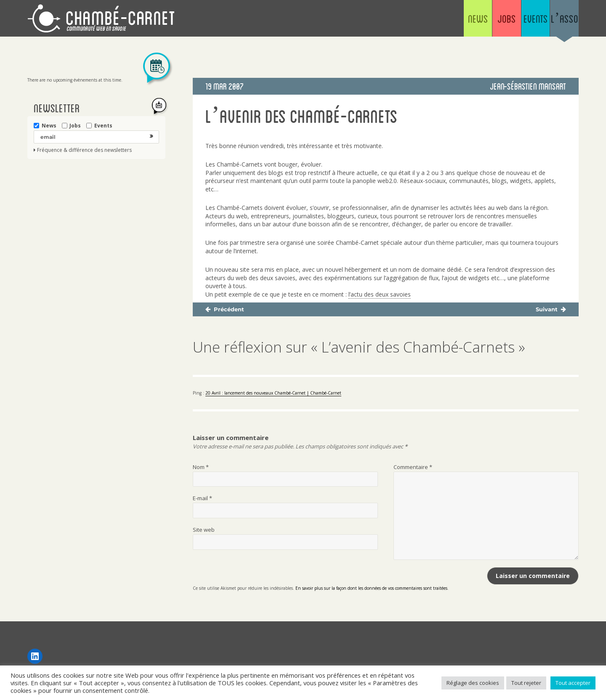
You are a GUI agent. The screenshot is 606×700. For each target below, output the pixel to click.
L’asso (554, 21)
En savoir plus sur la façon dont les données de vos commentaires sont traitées (371, 588)
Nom (201, 467)
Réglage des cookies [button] (473, 683)
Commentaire (413, 467)
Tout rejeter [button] (526, 683)
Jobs (457, 21)
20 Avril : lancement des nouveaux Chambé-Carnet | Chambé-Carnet (273, 393)
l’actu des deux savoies (380, 294)
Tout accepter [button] (573, 683)
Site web (204, 530)
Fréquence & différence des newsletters (84, 150)
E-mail (202, 498)
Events (506, 21)
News (408, 21)
